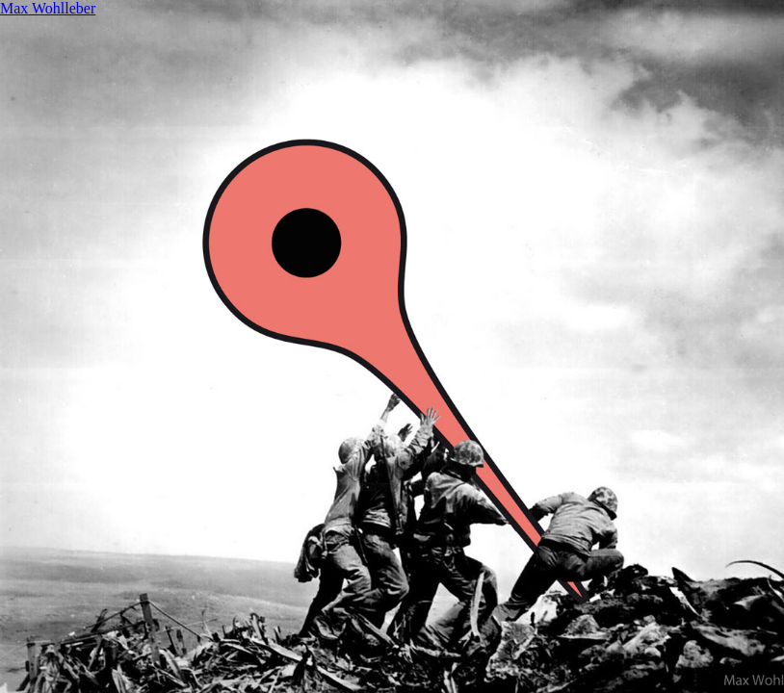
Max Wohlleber (48, 8)
